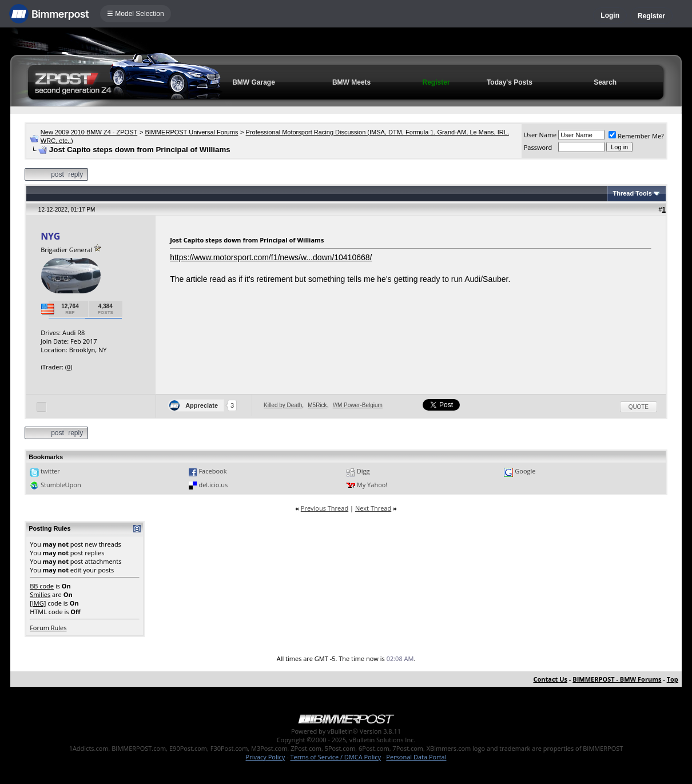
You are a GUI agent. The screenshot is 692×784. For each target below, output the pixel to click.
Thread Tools (633, 193)
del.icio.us (213, 485)
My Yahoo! (372, 485)
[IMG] (38, 603)
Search (605, 82)
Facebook (212, 471)
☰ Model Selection (136, 14)
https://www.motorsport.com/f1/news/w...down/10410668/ (271, 257)
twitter (50, 471)
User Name (540, 135)
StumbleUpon (61, 485)
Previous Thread (325, 508)
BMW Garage (254, 82)
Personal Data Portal (416, 757)
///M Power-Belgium (358, 405)
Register (651, 16)
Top (673, 679)
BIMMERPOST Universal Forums (191, 132)
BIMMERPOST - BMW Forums (617, 679)
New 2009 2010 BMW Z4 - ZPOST (89, 132)
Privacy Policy (266, 757)
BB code (42, 586)
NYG (50, 236)
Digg (363, 471)
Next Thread (373, 508)
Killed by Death (283, 405)
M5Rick (317, 405)
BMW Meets (351, 82)
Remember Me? (636, 136)
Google (525, 471)
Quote (639, 407)
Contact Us (550, 679)
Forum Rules (48, 628)
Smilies (40, 594)
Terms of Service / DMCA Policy (335, 757)
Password (538, 147)
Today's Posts (510, 82)
